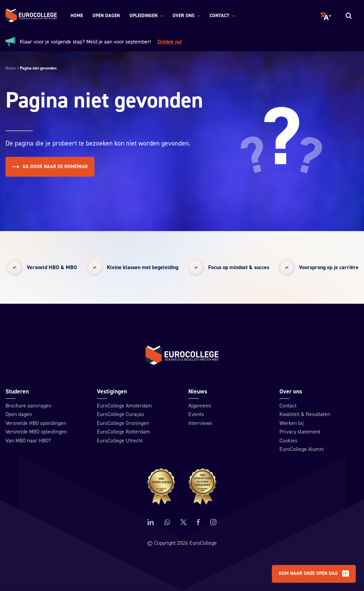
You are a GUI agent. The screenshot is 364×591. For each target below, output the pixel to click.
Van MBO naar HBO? (28, 441)
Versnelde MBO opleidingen (36, 432)
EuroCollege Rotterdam (123, 432)
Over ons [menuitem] (186, 16)
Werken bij (292, 423)
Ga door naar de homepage (50, 167)
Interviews (200, 423)
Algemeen (200, 405)
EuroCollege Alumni (302, 449)
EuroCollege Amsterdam (124, 405)
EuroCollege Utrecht (120, 441)
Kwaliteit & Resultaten (305, 414)
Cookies (288, 441)
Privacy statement (300, 432)
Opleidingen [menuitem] (146, 16)
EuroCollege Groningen (123, 423)
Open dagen (19, 414)
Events (196, 414)
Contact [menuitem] (222, 16)
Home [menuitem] (77, 16)
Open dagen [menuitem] (106, 16)
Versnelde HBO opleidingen (36, 423)
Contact (288, 405)
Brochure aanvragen (28, 405)
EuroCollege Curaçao (121, 414)
